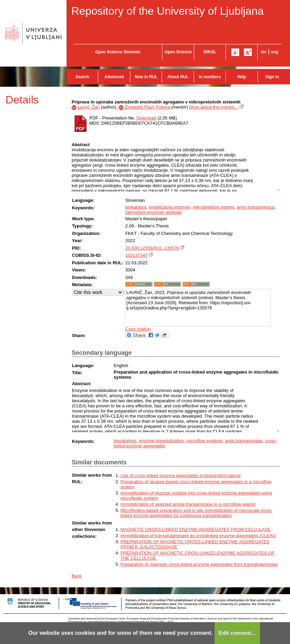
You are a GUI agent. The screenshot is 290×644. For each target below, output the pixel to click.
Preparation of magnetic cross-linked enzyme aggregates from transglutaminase (199, 564)
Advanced (114, 77)
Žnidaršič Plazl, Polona (147, 107)
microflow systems (204, 441)
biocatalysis (125, 441)
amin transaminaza (256, 207)
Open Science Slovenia (118, 52)
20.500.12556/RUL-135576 (152, 248)
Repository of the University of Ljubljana (168, 11)
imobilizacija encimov (169, 207)
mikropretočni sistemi (213, 207)
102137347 (136, 255)
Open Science (178, 52)
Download (146, 118)
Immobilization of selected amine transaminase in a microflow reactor (188, 504)
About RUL (178, 77)
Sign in (272, 77)
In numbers (210, 77)
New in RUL (146, 77)
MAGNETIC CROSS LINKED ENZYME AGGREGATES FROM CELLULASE (195, 529)
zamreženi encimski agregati (153, 212)
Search (82, 77)
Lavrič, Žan (89, 107)
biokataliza (136, 207)
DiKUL (210, 52)
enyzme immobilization (161, 441)
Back (77, 576)
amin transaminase (244, 441)
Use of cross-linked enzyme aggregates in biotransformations (181, 475)
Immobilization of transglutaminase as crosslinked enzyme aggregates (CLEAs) (198, 536)
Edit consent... (237, 633)
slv (264, 52)
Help (242, 77)
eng (274, 52)
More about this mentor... (214, 107)
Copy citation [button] (138, 329)
